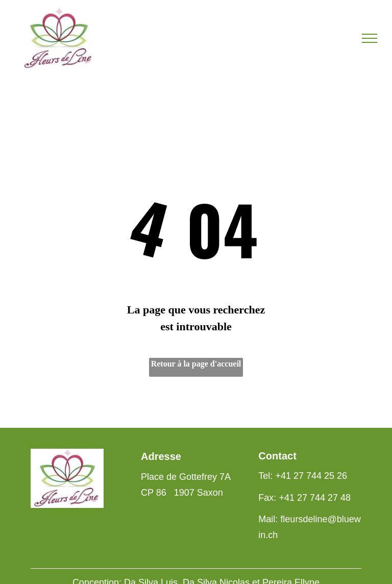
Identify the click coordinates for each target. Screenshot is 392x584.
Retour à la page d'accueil (196, 364)
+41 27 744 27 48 (315, 498)
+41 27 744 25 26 (311, 476)
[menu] (370, 38)
